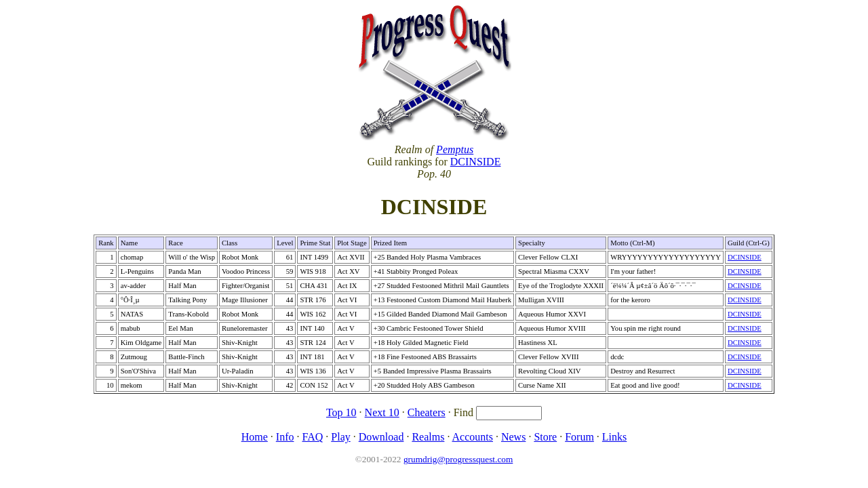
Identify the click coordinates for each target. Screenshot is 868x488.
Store (545, 437)
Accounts (473, 437)
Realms (428, 437)
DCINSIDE (476, 162)
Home (255, 437)
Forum (579, 437)
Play (340, 437)
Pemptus (455, 149)
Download (381, 437)
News (513, 437)
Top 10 (341, 412)
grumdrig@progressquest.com (458, 459)
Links (614, 437)
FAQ (312, 437)
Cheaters (427, 412)
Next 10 (382, 412)
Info (285, 437)
